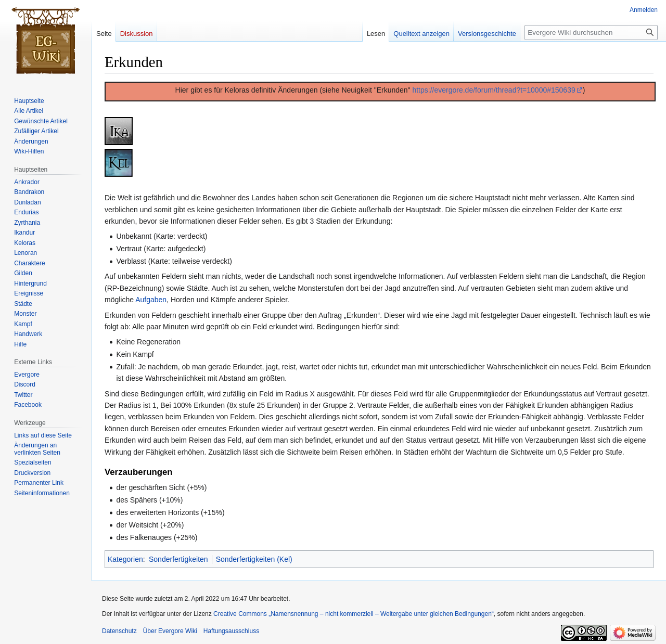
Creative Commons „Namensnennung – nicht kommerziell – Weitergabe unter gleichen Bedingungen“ (354, 614)
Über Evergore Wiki (170, 631)
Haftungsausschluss (231, 631)
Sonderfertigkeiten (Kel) (254, 559)
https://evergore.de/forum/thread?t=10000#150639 (494, 90)
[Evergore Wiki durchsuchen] (591, 33)
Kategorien (125, 559)
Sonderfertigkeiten (178, 559)
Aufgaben (151, 300)
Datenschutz (119, 631)
